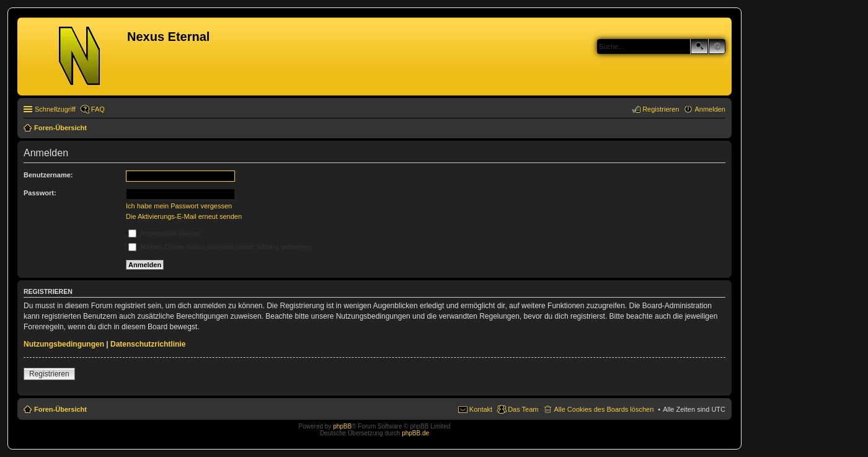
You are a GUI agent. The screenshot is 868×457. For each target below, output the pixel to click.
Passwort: (40, 193)
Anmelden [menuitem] (710, 109)
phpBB (342, 426)
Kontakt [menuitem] (481, 409)
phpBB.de (415, 433)
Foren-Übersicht (60, 409)
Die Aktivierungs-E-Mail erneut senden (184, 216)
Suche (699, 47)
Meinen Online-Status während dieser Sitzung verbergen (220, 247)
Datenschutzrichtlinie (148, 344)
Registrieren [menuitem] (661, 109)
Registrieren (49, 374)
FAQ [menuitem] (98, 109)
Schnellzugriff (55, 109)
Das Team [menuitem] (523, 409)
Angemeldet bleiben (164, 233)
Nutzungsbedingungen (64, 344)
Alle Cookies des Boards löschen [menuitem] (604, 409)
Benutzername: (48, 175)
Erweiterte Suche (717, 47)
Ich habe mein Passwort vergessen (179, 206)
